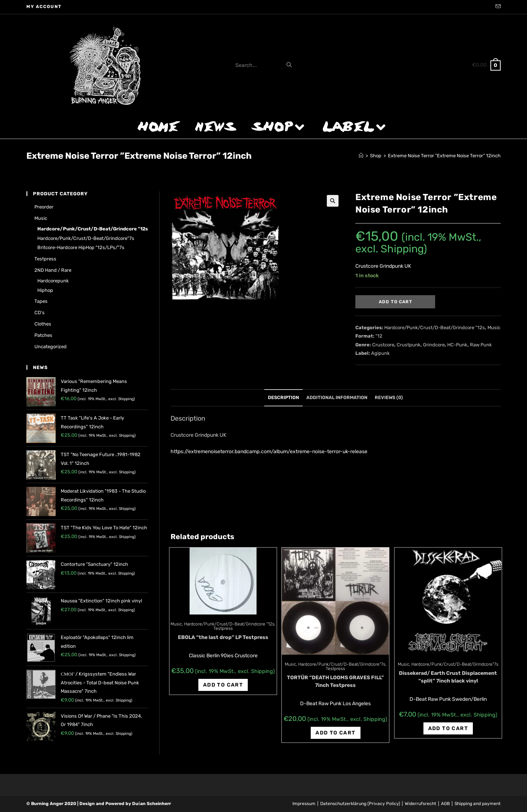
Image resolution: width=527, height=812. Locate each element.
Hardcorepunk (53, 281)
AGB (445, 804)
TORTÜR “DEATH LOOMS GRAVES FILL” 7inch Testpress (335, 681)
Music (494, 328)
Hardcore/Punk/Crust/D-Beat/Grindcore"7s (342, 664)
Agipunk (380, 353)
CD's (40, 313)
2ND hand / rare (53, 270)
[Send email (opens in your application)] (497, 7)
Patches (43, 335)
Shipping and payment (478, 804)
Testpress (223, 628)
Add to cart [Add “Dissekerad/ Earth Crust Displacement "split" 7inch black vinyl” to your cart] (448, 728)
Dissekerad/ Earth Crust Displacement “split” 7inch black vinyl (448, 677)
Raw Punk (481, 345)
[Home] (361, 156)
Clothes (43, 324)
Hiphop (45, 290)
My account (44, 7)
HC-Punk (457, 345)
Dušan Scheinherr (152, 804)
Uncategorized (51, 347)
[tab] (283, 398)
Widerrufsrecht (421, 804)
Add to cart (395, 302)
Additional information (337, 397)
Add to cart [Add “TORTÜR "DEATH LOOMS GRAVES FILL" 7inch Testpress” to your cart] (335, 733)
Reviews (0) (389, 397)
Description (283, 397)
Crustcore (383, 345)
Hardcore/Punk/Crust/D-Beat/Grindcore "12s (435, 328)
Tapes (41, 301)
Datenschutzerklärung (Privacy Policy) (360, 804)
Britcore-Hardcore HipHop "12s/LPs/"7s (81, 247)
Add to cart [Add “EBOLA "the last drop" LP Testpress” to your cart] (223, 685)
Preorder (44, 207)
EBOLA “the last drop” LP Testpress (223, 637)
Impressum (304, 804)
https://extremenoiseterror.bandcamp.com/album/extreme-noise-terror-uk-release (269, 452)
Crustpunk (409, 345)
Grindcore (434, 345)
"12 (379, 336)
